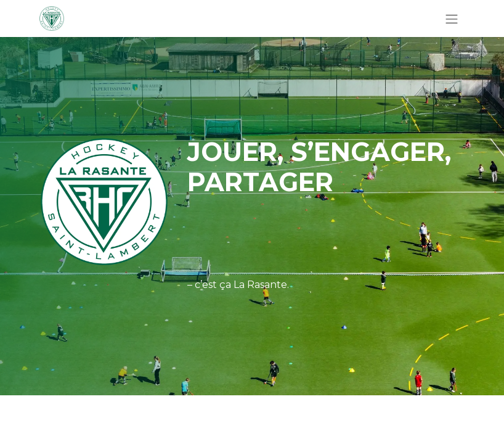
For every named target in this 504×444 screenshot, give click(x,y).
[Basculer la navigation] (452, 18)
